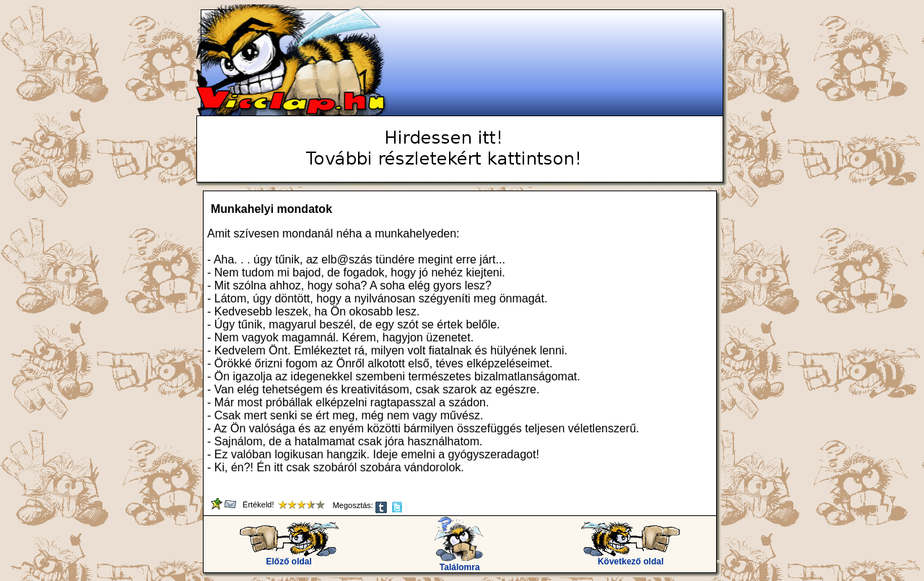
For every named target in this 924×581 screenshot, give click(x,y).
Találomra (459, 563)
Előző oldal (289, 558)
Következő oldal (631, 558)
